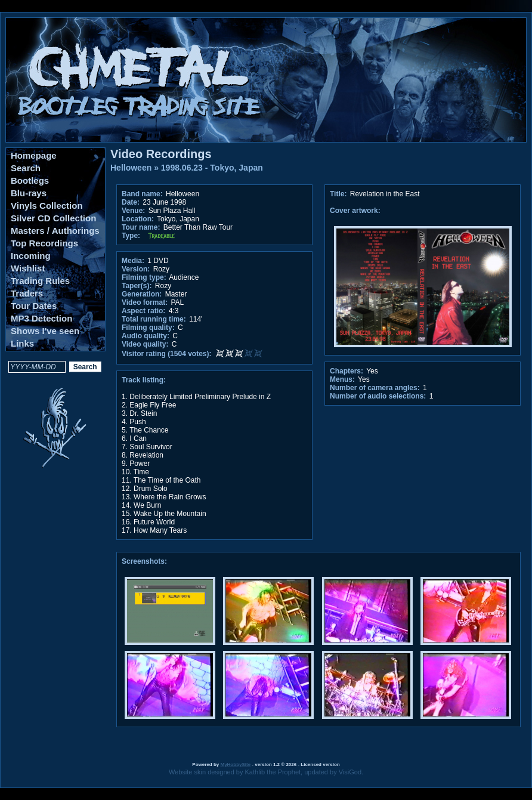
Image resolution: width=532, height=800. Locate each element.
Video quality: (145, 344)
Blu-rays (29, 193)
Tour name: (141, 227)
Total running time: (154, 319)
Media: (133, 261)
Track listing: (144, 380)
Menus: (342, 379)
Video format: (145, 302)
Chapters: (347, 371)
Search (26, 168)
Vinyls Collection (47, 206)
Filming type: (144, 277)
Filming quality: (148, 328)
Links (22, 343)
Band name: (142, 194)
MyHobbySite (235, 765)
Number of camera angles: (375, 388)
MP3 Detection (41, 318)
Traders (27, 293)
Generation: (142, 294)
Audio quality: (146, 336)
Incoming (31, 256)
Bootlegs (30, 180)
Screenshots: (144, 561)
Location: (138, 219)
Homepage (34, 155)
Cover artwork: (355, 211)
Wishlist (28, 268)
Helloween (131, 168)
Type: (131, 236)
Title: (339, 194)
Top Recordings (44, 243)
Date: (131, 202)
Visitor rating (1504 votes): (167, 354)
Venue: (133, 211)
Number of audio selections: (378, 396)
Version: (136, 269)
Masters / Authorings (55, 231)
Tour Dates (34, 306)
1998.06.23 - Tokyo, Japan (212, 168)
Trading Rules (40, 281)
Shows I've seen (45, 331)
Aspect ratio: (143, 311)
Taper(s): (137, 286)
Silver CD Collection (53, 218)
